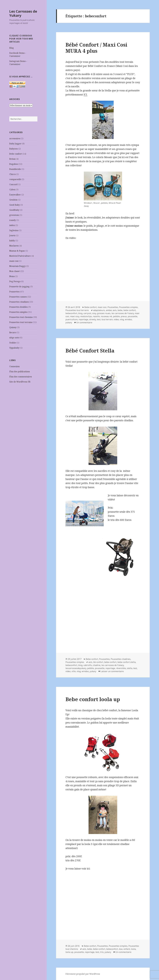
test (99, 319)
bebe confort (130, 310)
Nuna (12, 276)
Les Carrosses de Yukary (23, 13)
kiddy (12, 241)
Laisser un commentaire (112, 671)
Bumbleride (15, 169)
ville (74, 671)
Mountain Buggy (17, 266)
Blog (12, 48)
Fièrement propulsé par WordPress (83, 974)
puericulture (72, 319)
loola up (69, 952)
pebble (116, 316)
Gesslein (13, 200)
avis (115, 310)
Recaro (13, 332)
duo (121, 949)
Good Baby (15, 205)
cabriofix (88, 665)
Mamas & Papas (17, 251)
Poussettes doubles (18, 307)
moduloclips (86, 316)
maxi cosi (14, 261)
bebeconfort (71, 313)
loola (133, 949)
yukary (69, 322)
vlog (122, 319)
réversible (121, 668)
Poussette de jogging (19, 287)
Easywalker (15, 195)
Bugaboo (14, 164)
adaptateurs (99, 310)
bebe (120, 310)
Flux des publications (20, 372)
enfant (127, 949)
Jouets (12, 235)
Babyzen (14, 149)
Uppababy (14, 348)
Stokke (13, 343)
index (12, 225)
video (116, 319)
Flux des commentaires (21, 377)
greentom (14, 215)
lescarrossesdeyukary (76, 668)
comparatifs (15, 179)
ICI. (85, 95)
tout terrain (107, 319)
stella (130, 668)
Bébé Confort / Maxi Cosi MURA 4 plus (96, 48)
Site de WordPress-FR (20, 382)
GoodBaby (14, 210)
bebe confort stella (127, 662)
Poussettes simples (18, 312)
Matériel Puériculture (20, 256)
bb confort (98, 662)
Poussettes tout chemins (21, 317)
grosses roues (104, 313)
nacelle (96, 316)
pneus (124, 316)
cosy (94, 313)
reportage (83, 319)
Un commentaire (84, 322)
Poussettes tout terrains (21, 322)
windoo (128, 319)
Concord (13, 184)
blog (80, 313)
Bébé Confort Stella (90, 351)
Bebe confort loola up (93, 699)
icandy (13, 220)
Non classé (14, 271)
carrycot (87, 313)
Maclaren (14, 246)
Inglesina (14, 230)
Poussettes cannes (18, 297)
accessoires (15, 138)
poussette (133, 316)
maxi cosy (75, 316)
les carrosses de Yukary (123, 313)
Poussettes (14, 292)
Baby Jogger (15, 144)
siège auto (14, 338)
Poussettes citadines (19, 302)
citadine (97, 665)
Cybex (12, 190)
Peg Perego (15, 281)
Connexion (14, 366)
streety (92, 319)
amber (109, 310)
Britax (12, 159)
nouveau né (106, 316)
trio (102, 952)
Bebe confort (16, 154)
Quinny (13, 327)
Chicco (12, 174)
